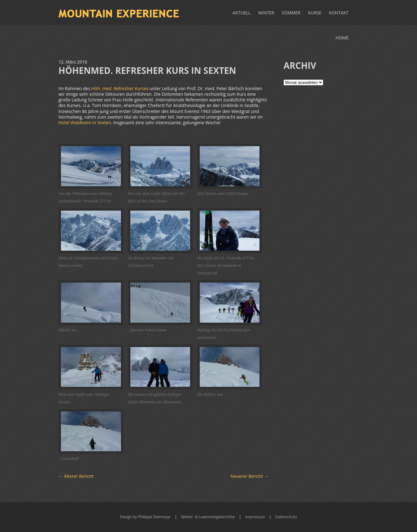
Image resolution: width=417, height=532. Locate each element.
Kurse (315, 13)
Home (342, 38)
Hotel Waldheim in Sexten (85, 123)
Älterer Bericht (76, 476)
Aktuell (242, 13)
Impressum (255, 517)
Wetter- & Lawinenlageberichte (208, 517)
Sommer (291, 13)
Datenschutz (286, 517)
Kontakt (339, 13)
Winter (266, 13)
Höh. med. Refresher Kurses (120, 88)
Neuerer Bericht (249, 476)
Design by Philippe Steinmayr (146, 517)
